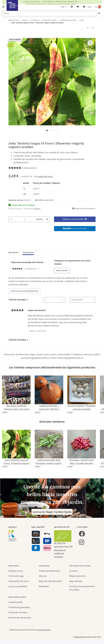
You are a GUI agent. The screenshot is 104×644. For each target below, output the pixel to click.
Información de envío (19, 581)
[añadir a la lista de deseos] (90, 43)
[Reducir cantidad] (11, 219)
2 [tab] (49, 130)
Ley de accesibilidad (18, 586)
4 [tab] (55, 130)
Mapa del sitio (76, 581)
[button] (72, 7)
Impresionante (15, 602)
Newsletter (44, 586)
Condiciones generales (19, 607)
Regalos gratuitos (77, 576)
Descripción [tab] (14, 252)
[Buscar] (49, 14)
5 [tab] (57, 130)
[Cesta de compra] (87, 7)
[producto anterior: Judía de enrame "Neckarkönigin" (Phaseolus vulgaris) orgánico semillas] (88, 28)
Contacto (74, 571)
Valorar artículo (62, 271)
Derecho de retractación (20, 618)
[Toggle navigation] (3, 6)
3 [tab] (52, 130)
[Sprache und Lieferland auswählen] (98, 7)
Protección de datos (18, 612)
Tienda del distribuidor (50, 571)
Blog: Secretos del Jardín (50, 581)
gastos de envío (45, 176)
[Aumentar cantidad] (47, 219)
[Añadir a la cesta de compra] (11, 36)
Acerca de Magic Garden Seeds (52, 512)
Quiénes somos (16, 571)
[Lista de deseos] (78, 7)
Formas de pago (16, 576)
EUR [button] (63, 7)
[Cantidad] (24, 219)
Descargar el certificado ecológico (60, 553)
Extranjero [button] (37, 209)
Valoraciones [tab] (28, 252)
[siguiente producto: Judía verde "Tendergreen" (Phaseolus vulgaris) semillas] (93, 28)
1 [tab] (47, 130)
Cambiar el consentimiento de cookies (82, 588)
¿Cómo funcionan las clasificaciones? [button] (24, 291)
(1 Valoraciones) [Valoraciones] (23, 168)
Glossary (43, 576)
